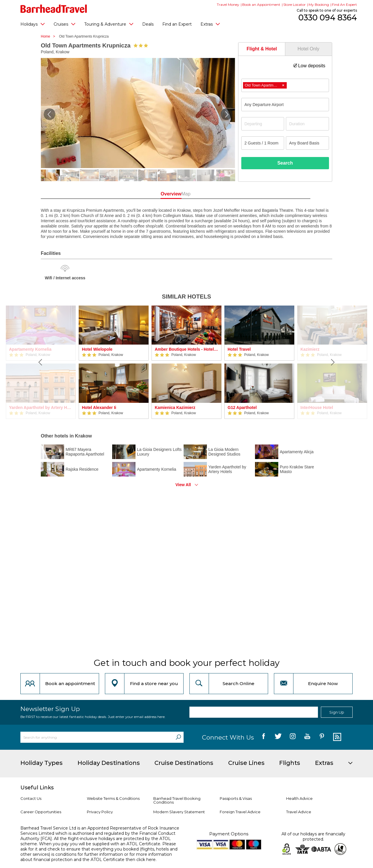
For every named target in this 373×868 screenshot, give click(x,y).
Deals (148, 24)
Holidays (33, 24)
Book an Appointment (261, 5)
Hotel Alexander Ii (99, 407)
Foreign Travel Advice (240, 812)
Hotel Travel (239, 349)
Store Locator (294, 5)
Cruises (65, 24)
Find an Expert (177, 24)
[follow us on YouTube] (307, 737)
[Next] (332, 362)
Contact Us (31, 798)
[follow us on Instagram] (293, 737)
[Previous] (41, 362)
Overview (160, 194)
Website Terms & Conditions (113, 798)
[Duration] (307, 124)
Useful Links (37, 788)
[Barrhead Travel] (54, 9)
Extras (210, 24)
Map (213, 194)
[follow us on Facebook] (264, 737)
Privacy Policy (100, 812)
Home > (49, 36)
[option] (114, 362)
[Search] (178, 737)
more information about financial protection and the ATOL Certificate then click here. (96, 857)
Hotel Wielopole (97, 349)
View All (183, 485)
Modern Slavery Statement (179, 812)
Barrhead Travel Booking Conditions (177, 800)
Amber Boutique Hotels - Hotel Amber (186, 349)
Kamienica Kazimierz (175, 407)
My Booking (319, 5)
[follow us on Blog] (336, 737)
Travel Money (228, 5)
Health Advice (299, 798)
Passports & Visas (236, 798)
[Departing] (263, 124)
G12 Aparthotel (242, 407)
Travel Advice (299, 812)
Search (285, 163)
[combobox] (285, 85)
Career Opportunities (41, 812)
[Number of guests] (263, 143)
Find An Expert (344, 5)
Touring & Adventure (109, 24)
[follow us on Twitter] (278, 737)
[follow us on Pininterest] (322, 737)
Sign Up (337, 712)
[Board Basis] (307, 143)
